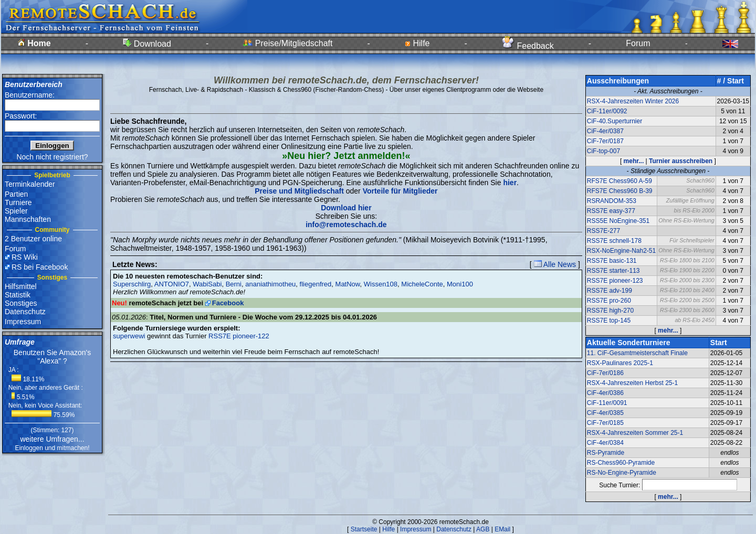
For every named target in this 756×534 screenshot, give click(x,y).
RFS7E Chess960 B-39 (620, 191)
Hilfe (417, 43)
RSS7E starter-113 (613, 271)
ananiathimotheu (270, 284)
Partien (16, 194)
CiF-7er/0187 (605, 141)
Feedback (528, 46)
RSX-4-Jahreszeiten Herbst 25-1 (632, 383)
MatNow (348, 284)
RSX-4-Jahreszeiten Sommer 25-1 (635, 433)
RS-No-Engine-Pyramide (622, 473)
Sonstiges (21, 303)
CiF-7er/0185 (605, 423)
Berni (234, 284)
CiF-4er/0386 (605, 393)
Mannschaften (28, 219)
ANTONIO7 (172, 284)
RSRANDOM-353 (612, 201)
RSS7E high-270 (610, 311)
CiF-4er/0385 (605, 413)
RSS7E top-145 (609, 321)
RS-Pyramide (606, 453)
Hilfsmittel (21, 286)
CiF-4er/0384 (605, 443)
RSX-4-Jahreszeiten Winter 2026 (633, 101)
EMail (502, 529)
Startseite (364, 529)
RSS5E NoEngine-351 (618, 221)
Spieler (16, 211)
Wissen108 (381, 284)
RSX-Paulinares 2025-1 (620, 363)
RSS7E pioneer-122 (239, 336)
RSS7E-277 (603, 231)
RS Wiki (25, 257)
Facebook (228, 303)
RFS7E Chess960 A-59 (619, 181)
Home (34, 43)
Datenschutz (25, 312)
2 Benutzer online (33, 239)
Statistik (18, 295)
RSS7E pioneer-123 (615, 281)
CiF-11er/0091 (607, 403)
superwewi (129, 336)
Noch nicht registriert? (52, 157)
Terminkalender (30, 184)
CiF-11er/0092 (607, 111)
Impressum (23, 322)
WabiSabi (207, 284)
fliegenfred (316, 284)
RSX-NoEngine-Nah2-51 (621, 251)
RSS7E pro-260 (609, 301)
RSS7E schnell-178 (614, 241)
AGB (483, 529)
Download (147, 44)
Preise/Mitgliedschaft (288, 43)
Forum (638, 43)
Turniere (18, 202)
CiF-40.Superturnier (615, 121)
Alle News (555, 264)
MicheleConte (422, 284)
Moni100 (460, 284)
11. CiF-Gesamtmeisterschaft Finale (637, 353)
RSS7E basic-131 (612, 261)
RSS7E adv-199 (610, 291)
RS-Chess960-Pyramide (621, 463)
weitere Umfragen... (52, 439)
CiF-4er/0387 (605, 131)
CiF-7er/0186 (605, 373)
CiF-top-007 (603, 151)
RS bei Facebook (40, 267)
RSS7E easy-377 (611, 211)
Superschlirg (132, 284)
